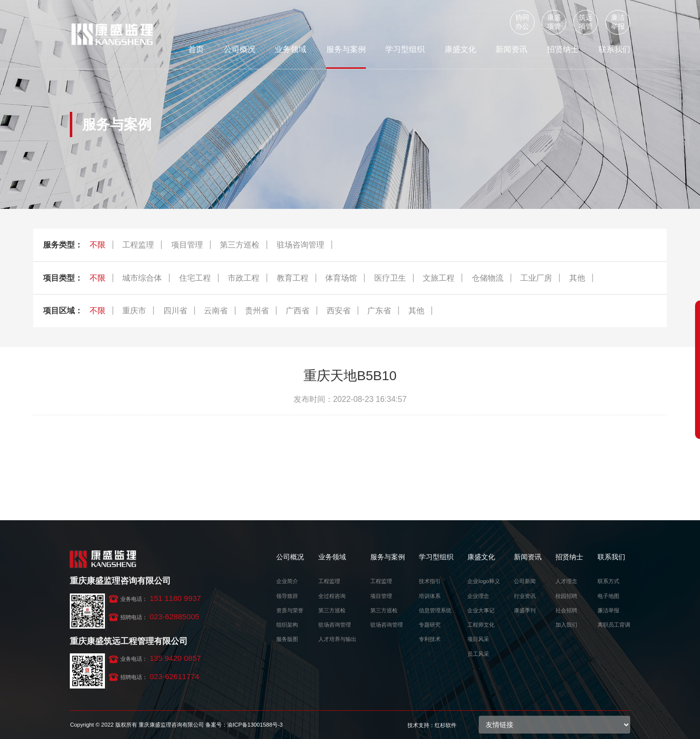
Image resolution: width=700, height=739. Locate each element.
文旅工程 (439, 278)
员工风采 (478, 654)
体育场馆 (341, 278)
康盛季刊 (525, 610)
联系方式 (608, 581)
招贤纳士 (563, 49)
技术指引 (430, 581)
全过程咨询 (332, 596)
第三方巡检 (240, 245)
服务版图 (287, 639)
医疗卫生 (390, 278)
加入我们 (566, 625)
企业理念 (478, 596)
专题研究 (430, 625)
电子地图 (608, 596)
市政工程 (244, 278)
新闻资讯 (511, 49)
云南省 (216, 311)
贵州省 (257, 311)
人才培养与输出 (337, 639)
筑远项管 (586, 22)
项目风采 (478, 639)
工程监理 (138, 245)
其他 (577, 278)
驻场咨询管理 (300, 245)
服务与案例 (346, 49)
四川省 (175, 311)
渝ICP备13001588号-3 (255, 725)
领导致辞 (287, 596)
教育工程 (293, 278)
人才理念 (566, 581)
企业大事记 (481, 610)
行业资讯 (525, 596)
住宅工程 (195, 278)
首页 (196, 49)
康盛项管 (554, 22)
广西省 (298, 311)
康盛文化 (460, 49)
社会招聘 (566, 610)
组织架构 (287, 625)
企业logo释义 (483, 581)
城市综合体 (142, 278)
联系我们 (614, 49)
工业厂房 (536, 278)
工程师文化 (481, 625)
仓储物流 (488, 278)
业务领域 (291, 49)
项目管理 (187, 245)
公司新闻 (525, 581)
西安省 (339, 311)
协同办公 (522, 22)
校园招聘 (566, 596)
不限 (98, 245)
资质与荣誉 (290, 610)
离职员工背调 (614, 625)
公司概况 (240, 49)
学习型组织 (405, 49)
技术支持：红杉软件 (432, 725)
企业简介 (287, 581)
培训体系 (430, 596)
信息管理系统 (435, 610)
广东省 (379, 311)
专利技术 (430, 639)
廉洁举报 (618, 22)
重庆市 (134, 311)
